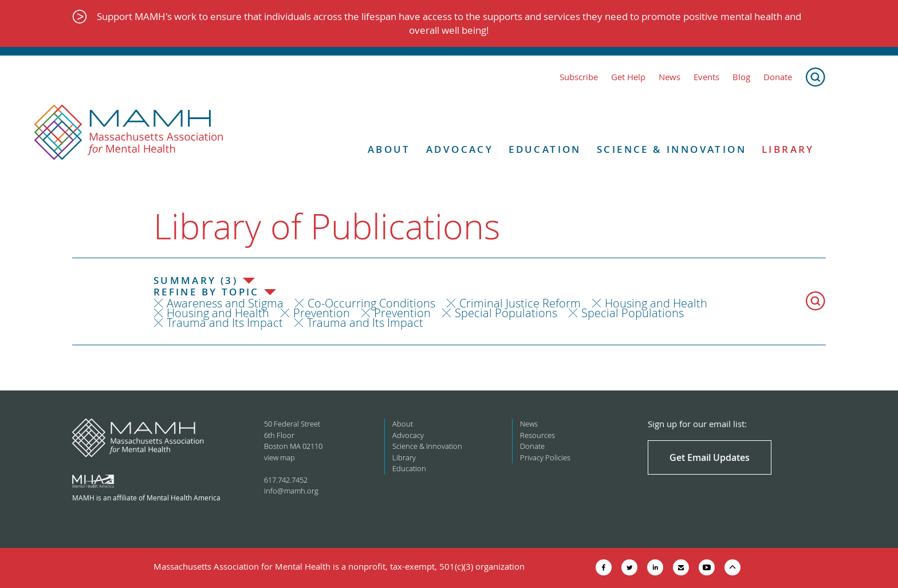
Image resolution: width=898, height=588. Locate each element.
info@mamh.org (291, 491)
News (669, 77)
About (389, 149)
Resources (537, 435)
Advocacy (460, 149)
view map (279, 457)
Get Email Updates (710, 457)
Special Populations (506, 313)
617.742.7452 (286, 480)
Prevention (322, 313)
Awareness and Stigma (225, 303)
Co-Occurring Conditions (371, 303)
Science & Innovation (671, 149)
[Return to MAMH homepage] (129, 133)
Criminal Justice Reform (520, 303)
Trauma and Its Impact (225, 323)
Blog (741, 77)
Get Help (628, 77)
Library (788, 149)
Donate (778, 77)
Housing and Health (656, 303)
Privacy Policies (545, 457)
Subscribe (579, 77)
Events (706, 77)
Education (545, 149)
